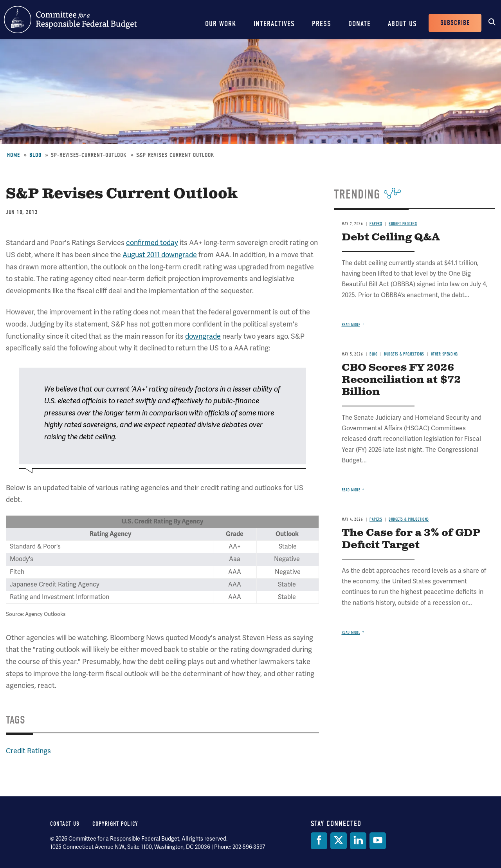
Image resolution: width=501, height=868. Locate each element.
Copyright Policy (115, 824)
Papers (376, 224)
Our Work (221, 24)
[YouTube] (378, 841)
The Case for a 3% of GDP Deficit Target (411, 539)
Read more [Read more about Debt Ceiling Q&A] (351, 325)
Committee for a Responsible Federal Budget (70, 20)
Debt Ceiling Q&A (391, 237)
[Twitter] (339, 841)
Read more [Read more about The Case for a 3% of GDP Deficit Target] (351, 633)
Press (322, 24)
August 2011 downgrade (160, 255)
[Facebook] (319, 841)
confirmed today (152, 243)
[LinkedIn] (358, 841)
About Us (402, 24)
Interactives (274, 24)
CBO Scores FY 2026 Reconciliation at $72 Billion (401, 380)
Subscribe (455, 23)
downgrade (203, 336)
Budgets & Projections (404, 354)
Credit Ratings (28, 751)
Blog (35, 155)
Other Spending (444, 354)
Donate (360, 24)
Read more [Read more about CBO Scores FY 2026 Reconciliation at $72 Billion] (351, 490)
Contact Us (65, 824)
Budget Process (403, 224)
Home (14, 155)
